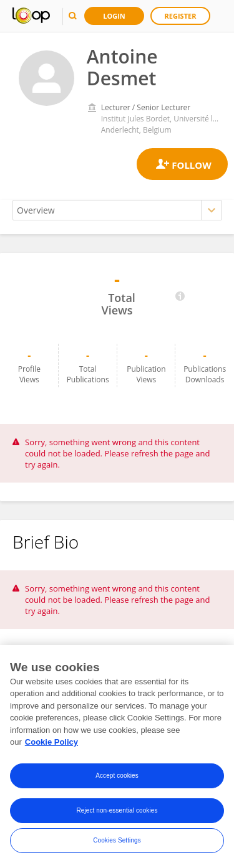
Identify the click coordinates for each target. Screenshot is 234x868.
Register (181, 16)
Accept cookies (117, 777)
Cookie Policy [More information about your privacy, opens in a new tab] (51, 743)
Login (114, 16)
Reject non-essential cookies (117, 812)
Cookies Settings (117, 842)
